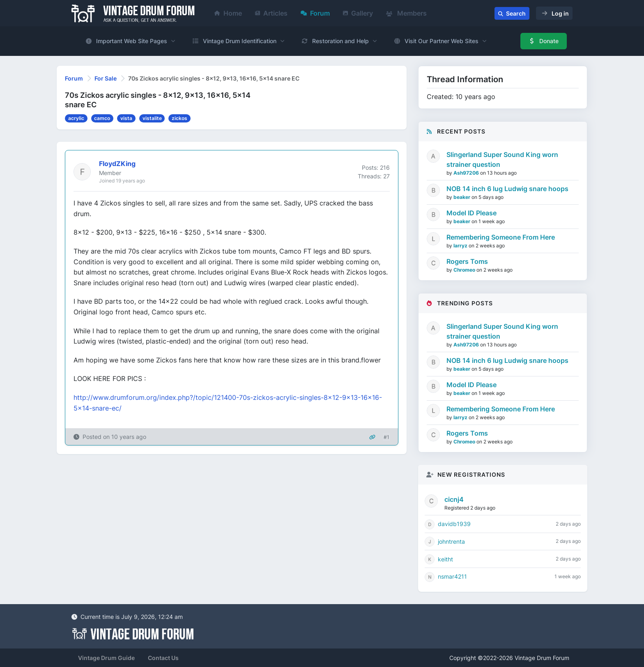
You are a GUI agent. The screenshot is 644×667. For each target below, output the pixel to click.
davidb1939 (454, 524)
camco (102, 118)
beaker (462, 197)
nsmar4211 (452, 576)
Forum (315, 13)
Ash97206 (467, 173)
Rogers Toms (467, 261)
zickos (179, 118)
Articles (271, 13)
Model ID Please (471, 213)
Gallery (358, 13)
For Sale (106, 78)
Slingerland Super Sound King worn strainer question (502, 159)
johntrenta (451, 541)
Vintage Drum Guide (106, 658)
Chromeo (465, 270)
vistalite (152, 118)
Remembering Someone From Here (501, 237)
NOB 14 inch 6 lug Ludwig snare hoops (507, 189)
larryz (461, 246)
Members (406, 13)
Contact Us (163, 658)
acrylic (76, 118)
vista (126, 118)
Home (228, 13)
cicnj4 (454, 499)
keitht (445, 559)
